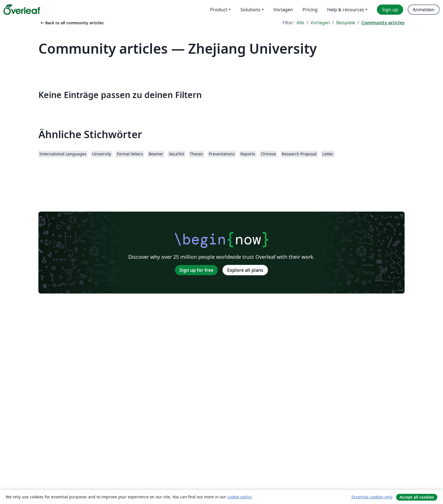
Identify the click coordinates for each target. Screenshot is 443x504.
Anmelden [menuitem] (424, 10)
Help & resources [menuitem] (346, 10)
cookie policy (239, 497)
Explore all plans (245, 270)
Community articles (383, 23)
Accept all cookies (417, 497)
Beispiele (346, 23)
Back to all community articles (72, 23)
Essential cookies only (372, 497)
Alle (300, 23)
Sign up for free (196, 270)
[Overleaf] (22, 10)
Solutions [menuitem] (250, 10)
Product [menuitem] (219, 10)
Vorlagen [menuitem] (283, 10)
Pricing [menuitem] (310, 10)
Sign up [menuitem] (390, 10)
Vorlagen (320, 23)
